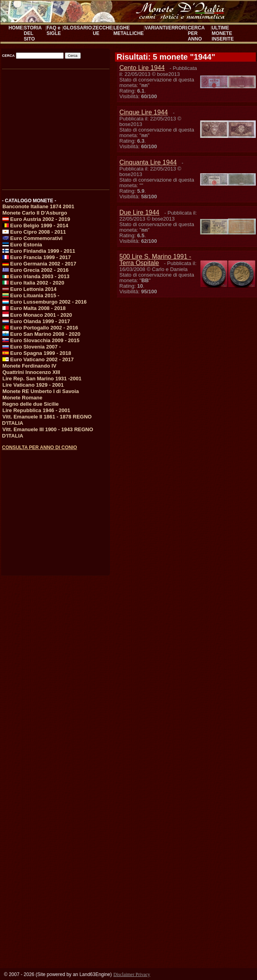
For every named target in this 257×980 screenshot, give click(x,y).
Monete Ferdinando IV (29, 366)
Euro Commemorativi (32, 238)
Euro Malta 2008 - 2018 (34, 308)
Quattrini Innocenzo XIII (31, 372)
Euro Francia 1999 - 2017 (37, 257)
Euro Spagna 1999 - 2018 (37, 353)
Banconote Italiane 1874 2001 (38, 206)
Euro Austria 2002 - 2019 (36, 219)
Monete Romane (22, 398)
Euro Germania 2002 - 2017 (39, 264)
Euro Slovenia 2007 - (32, 347)
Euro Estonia (22, 245)
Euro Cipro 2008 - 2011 (34, 232)
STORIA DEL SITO (33, 33)
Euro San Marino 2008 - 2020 (41, 334)
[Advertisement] (55, 127)
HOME (16, 28)
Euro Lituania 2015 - (31, 295)
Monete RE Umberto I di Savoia (41, 391)
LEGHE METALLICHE (128, 31)
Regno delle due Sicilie (31, 404)
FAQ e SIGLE (54, 31)
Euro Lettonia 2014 (29, 289)
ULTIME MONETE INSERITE (223, 33)
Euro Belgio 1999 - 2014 (35, 226)
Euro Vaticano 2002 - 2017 (38, 359)
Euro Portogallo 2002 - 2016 (40, 328)
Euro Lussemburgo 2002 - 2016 (45, 302)
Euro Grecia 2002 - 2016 (35, 270)
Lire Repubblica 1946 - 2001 (36, 410)
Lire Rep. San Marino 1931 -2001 (42, 379)
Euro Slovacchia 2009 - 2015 (41, 340)
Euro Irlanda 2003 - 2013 (36, 276)
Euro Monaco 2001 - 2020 (37, 315)
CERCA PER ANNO (196, 33)
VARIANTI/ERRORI (166, 28)
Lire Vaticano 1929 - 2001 (33, 385)
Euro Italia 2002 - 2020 (33, 283)
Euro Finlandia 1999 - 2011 (39, 251)
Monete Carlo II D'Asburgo (35, 213)
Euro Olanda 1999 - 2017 (36, 321)
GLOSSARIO (78, 28)
